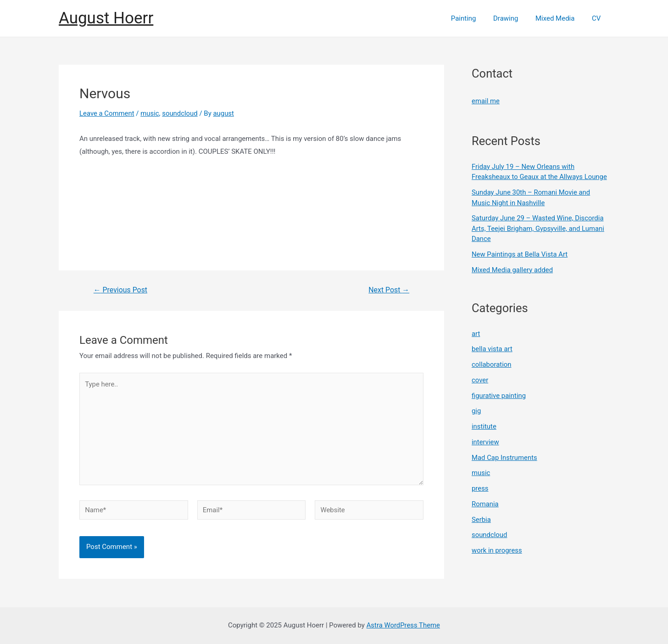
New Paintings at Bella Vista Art (520, 254)
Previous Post (121, 290)
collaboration (492, 364)
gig (476, 411)
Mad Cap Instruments (505, 457)
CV (598, 18)
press (480, 488)
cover (480, 380)
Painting (476, 18)
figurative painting (499, 395)
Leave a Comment (107, 113)
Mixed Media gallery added (513, 269)
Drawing (514, 18)
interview (485, 442)
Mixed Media (560, 18)
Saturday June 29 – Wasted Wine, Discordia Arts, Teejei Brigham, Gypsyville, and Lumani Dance (538, 228)
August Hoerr (106, 18)
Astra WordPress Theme (403, 625)
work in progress (497, 550)
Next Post (389, 290)
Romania (485, 504)
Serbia (481, 519)
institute (484, 426)
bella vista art (492, 349)
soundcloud (181, 113)
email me (486, 101)
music (150, 113)
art (476, 333)
